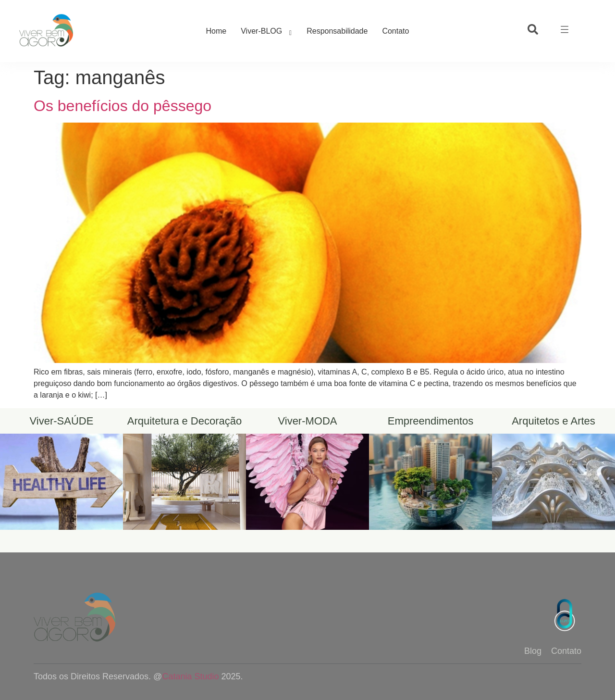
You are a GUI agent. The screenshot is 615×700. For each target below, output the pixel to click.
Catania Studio (190, 676)
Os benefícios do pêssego (123, 106)
